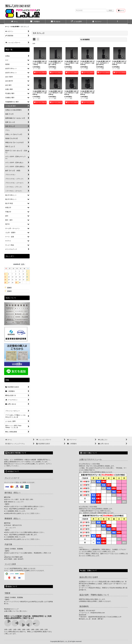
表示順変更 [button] (85, 40)
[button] (118, 22)
